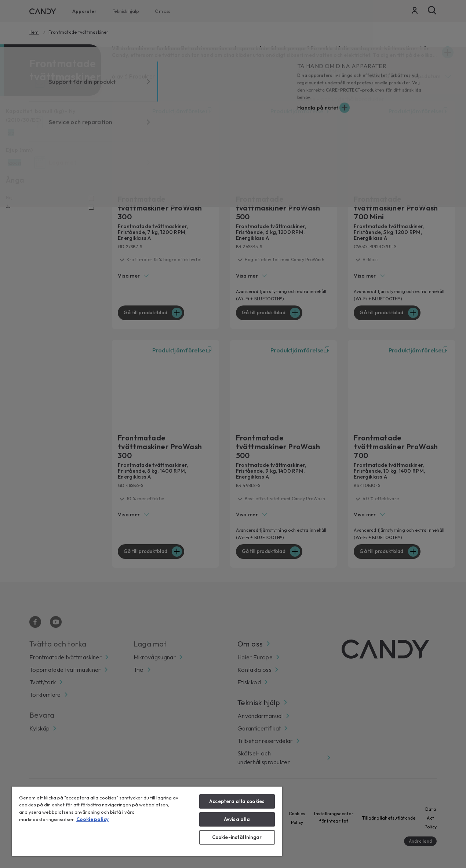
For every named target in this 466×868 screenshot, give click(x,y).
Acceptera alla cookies (237, 801)
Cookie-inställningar (237, 837)
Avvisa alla (237, 819)
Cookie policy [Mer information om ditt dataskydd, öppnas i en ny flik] (92, 819)
